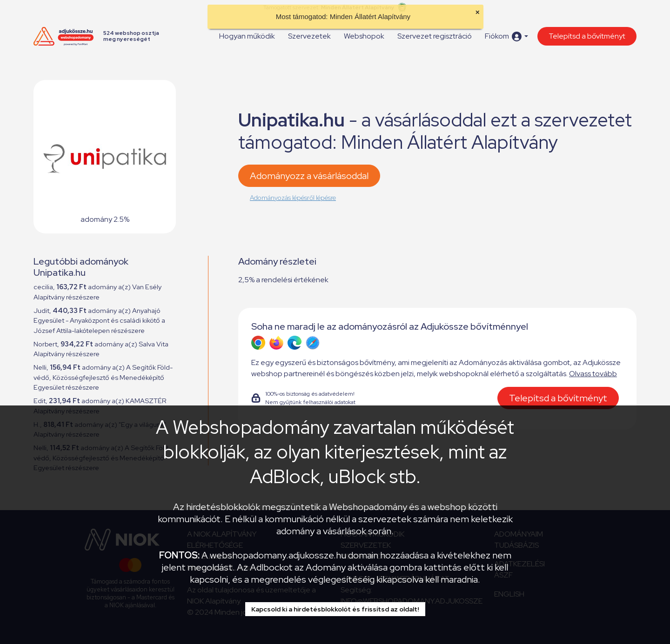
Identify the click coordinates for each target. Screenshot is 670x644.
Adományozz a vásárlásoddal (309, 176)
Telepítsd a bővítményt (587, 36)
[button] (506, 37)
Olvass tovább (593, 374)
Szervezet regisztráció (435, 36)
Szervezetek (309, 36)
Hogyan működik (247, 36)
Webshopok (364, 36)
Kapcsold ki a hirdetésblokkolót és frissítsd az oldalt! (335, 609)
